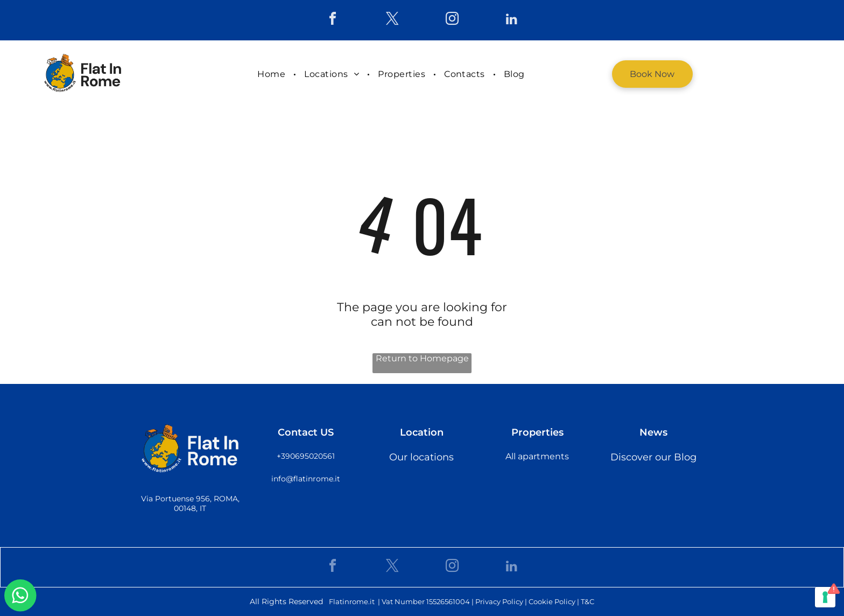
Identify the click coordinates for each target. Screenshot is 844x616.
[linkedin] (512, 20)
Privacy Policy (499, 601)
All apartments (537, 456)
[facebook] (333, 20)
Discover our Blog (653, 457)
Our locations (421, 457)
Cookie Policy (552, 601)
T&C (588, 601)
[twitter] (392, 20)
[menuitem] (273, 74)
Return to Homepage (422, 358)
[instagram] (452, 20)
